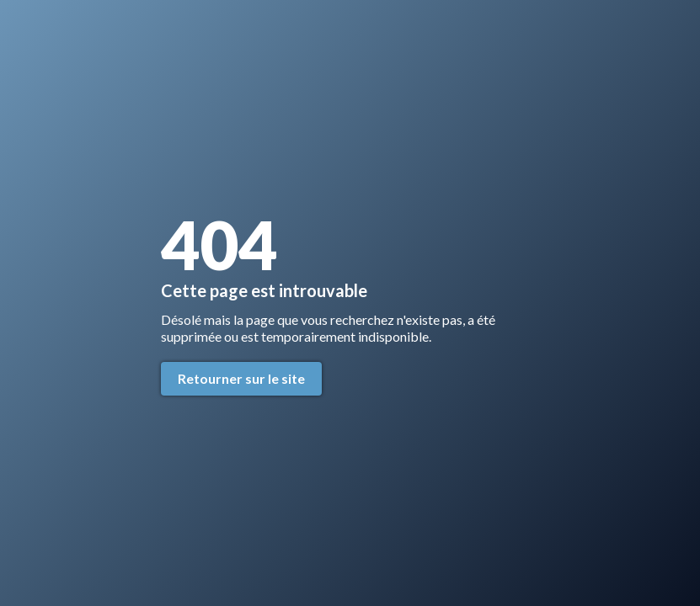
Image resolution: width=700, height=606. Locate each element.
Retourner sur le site (241, 378)
